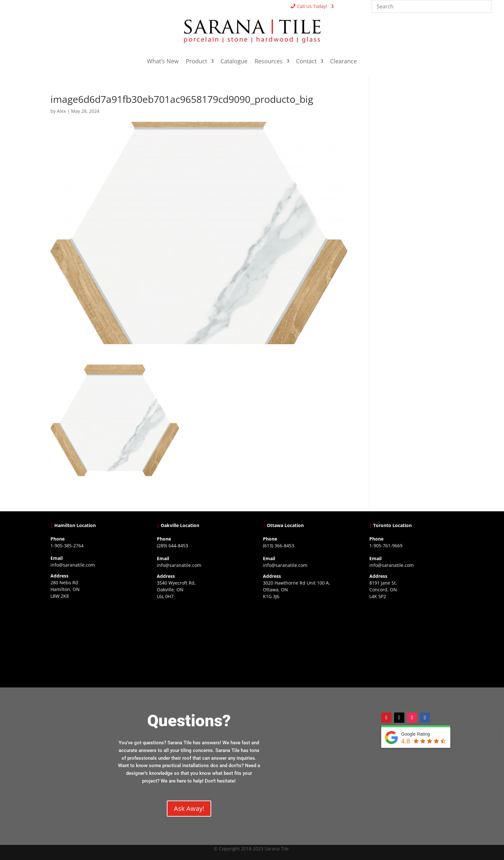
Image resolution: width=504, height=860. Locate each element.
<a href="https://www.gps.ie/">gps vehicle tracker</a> (411, 643)
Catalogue (234, 62)
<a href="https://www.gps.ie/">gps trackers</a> (93, 643)
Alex (61, 111)
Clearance (343, 62)
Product (196, 62)
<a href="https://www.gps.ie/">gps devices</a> (305, 643)
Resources (269, 62)
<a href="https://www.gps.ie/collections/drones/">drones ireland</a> (199, 643)
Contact (306, 62)
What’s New (163, 62)
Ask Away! (189, 808)
